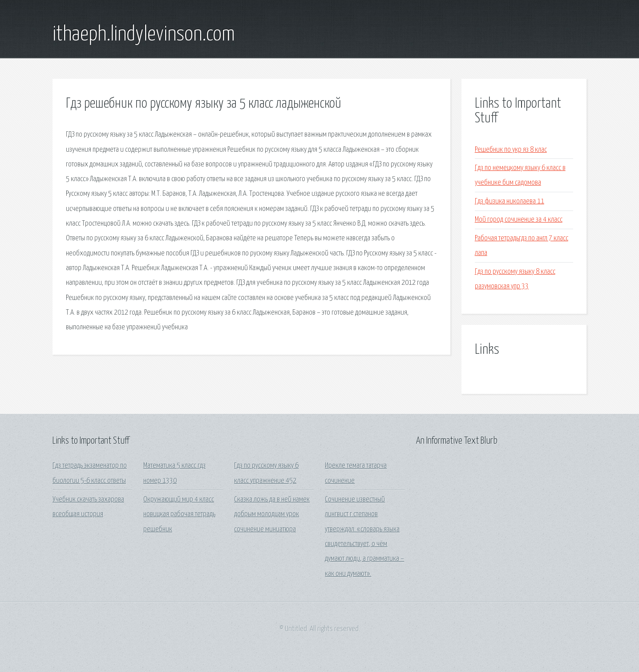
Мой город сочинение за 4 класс (519, 220)
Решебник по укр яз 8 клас (511, 150)
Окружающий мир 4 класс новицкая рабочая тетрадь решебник (179, 514)
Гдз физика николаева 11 (510, 201)
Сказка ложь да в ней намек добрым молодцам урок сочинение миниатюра (272, 514)
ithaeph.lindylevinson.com (144, 35)
